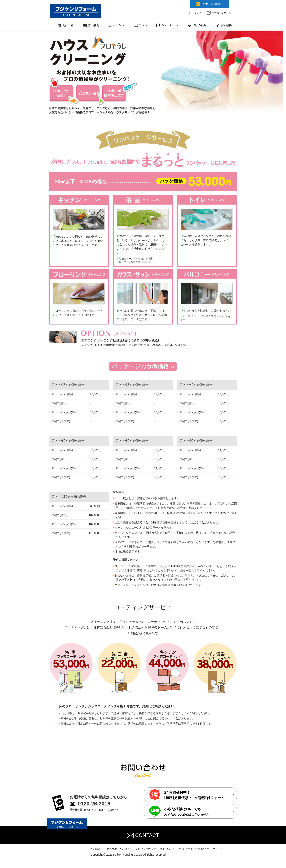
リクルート (129, 849)
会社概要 (97, 849)
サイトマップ (230, 849)
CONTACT (143, 835)
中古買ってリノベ (221, 13)
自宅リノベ (195, 13)
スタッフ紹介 (113, 849)
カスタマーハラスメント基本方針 (203, 849)
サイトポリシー (174, 849)
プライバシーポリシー (151, 849)
